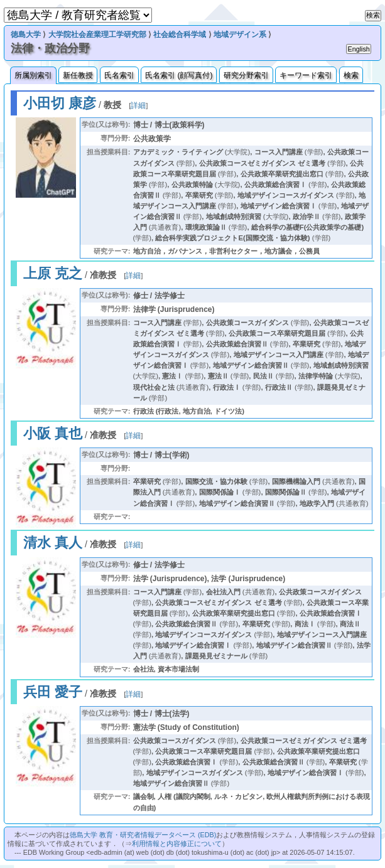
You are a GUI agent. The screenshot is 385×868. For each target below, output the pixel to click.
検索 (351, 75)
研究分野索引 (246, 75)
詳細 (138, 105)
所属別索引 (33, 75)
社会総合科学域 (180, 35)
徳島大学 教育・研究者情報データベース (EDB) (143, 835)
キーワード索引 (306, 75)
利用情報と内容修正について (177, 844)
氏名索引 (119, 75)
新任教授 (78, 75)
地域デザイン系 (240, 35)
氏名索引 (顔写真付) (179, 75)
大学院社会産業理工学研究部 (97, 35)
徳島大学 (26, 35)
